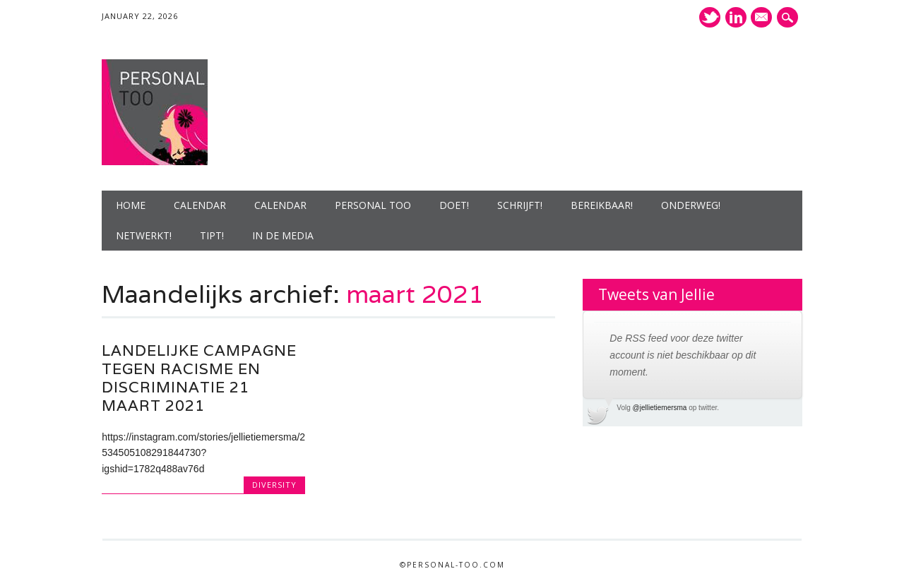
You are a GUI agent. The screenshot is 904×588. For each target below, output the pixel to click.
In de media (283, 235)
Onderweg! (691, 205)
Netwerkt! (144, 235)
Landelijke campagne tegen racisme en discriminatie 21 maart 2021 (199, 378)
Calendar (200, 205)
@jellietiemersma (660, 408)
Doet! (454, 205)
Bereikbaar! (602, 205)
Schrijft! (520, 205)
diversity (274, 485)
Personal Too (373, 205)
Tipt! (212, 235)
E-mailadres (761, 18)
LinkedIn (736, 17)
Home (131, 205)
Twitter (710, 17)
